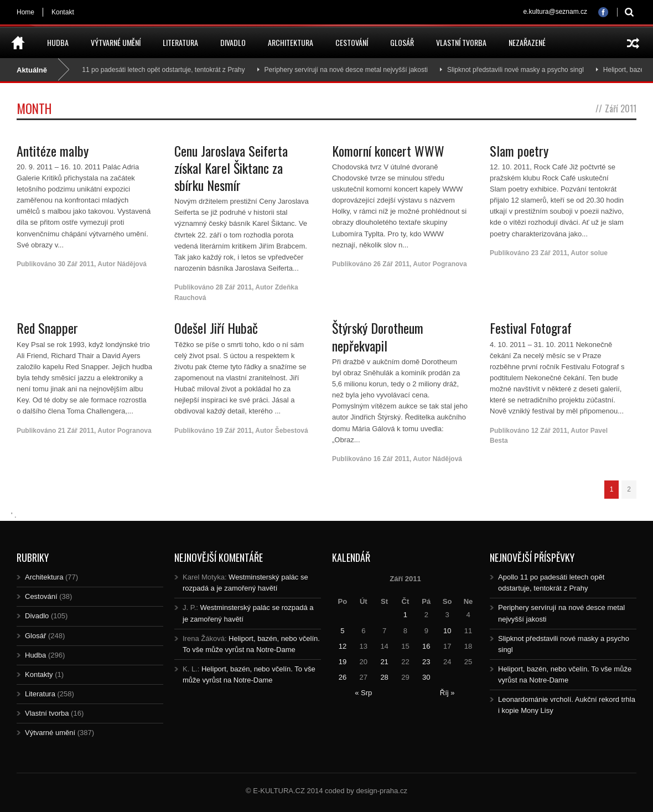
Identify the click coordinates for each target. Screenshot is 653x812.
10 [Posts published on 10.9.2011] (447, 631)
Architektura (291, 42)
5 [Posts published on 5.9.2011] (342, 631)
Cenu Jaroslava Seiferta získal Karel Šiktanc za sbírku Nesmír (231, 168)
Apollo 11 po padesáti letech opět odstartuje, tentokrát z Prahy (157, 70)
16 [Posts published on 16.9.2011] (426, 646)
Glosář (402, 42)
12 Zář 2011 (549, 431)
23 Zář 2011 (549, 253)
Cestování (352, 42)
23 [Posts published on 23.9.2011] (426, 662)
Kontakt (63, 12)
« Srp (363, 693)
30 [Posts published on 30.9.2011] (426, 677)
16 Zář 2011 (392, 459)
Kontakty (39, 674)
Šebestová (292, 431)
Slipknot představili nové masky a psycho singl (519, 70)
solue (599, 253)
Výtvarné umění (116, 42)
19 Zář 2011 (234, 431)
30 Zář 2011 (76, 264)
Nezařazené (527, 42)
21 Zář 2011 (76, 431)
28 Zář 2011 (234, 287)
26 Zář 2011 (392, 264)
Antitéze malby (53, 151)
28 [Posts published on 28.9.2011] (384, 677)
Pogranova (450, 264)
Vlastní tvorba (461, 42)
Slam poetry (519, 151)
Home (25, 12)
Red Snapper (47, 328)
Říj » (447, 693)
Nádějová (132, 264)
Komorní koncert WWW (388, 151)
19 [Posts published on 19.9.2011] (343, 662)
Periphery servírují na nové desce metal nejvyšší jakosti (349, 70)
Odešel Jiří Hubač (216, 328)
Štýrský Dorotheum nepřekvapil (378, 336)
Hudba (58, 42)
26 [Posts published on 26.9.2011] (343, 677)
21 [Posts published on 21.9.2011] (384, 662)
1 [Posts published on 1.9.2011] (405, 615)
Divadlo (233, 42)
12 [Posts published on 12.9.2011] (343, 646)
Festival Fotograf (531, 328)
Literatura (180, 42)
